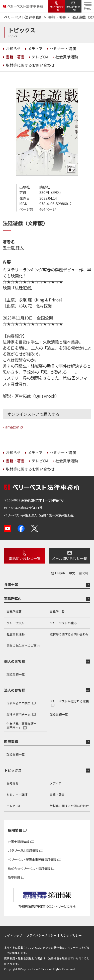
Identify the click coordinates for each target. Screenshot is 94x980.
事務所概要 (14, 612)
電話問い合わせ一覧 (25, 558)
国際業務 (11, 741)
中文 (72, 573)
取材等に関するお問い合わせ (69, 634)
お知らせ (13, 783)
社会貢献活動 (16, 634)
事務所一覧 (57, 612)
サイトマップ (13, 935)
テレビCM (13, 806)
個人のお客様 (15, 661)
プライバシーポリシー (41, 935)
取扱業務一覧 (16, 674)
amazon (12, 427)
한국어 (83, 573)
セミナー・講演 (17, 794)
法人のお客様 (15, 690)
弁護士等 (11, 585)
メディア (56, 783)
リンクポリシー (71, 935)
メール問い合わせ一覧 (69, 558)
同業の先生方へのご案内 (23, 645)
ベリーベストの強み (63, 623)
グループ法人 (15, 623)
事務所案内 (13, 599)
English (60, 573)
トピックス (13, 770)
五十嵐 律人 (13, 248)
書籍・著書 (57, 794)
